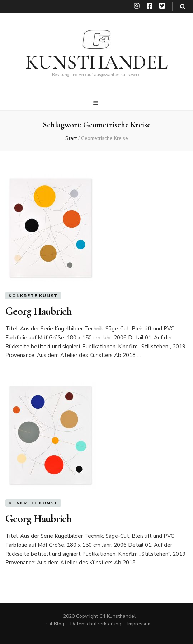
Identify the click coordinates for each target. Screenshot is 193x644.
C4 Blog (55, 624)
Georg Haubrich (39, 311)
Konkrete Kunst (33, 296)
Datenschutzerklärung (96, 624)
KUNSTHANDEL (96, 62)
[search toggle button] (183, 7)
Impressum (140, 624)
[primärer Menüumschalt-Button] (96, 103)
